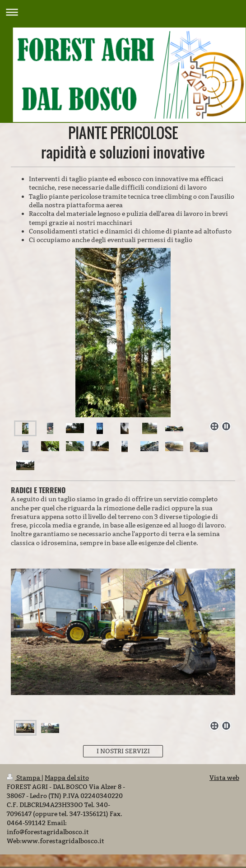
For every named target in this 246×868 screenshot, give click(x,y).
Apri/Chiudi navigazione (123, 12)
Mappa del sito (67, 778)
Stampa (24, 778)
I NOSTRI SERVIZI (123, 751)
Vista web (224, 778)
